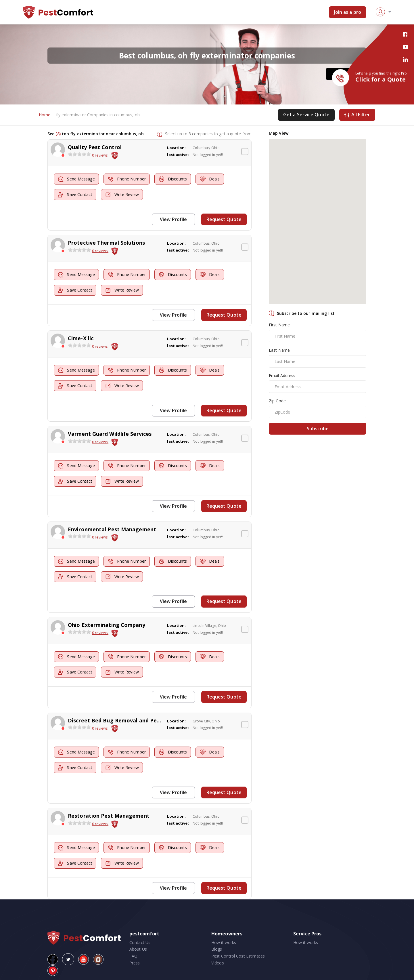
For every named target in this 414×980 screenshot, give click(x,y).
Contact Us (140, 937)
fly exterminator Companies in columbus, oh (98, 115)
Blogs (217, 944)
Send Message (77, 179)
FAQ (133, 951)
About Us (138, 944)
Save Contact (75, 195)
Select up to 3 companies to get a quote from (208, 134)
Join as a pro (348, 12)
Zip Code (277, 401)
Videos (218, 958)
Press (135, 958)
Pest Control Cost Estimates (238, 951)
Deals (213, 179)
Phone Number (128, 179)
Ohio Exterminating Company (107, 622)
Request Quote (224, 219)
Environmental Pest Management (112, 527)
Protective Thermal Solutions (106, 242)
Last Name (279, 350)
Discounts (175, 179)
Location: (176, 148)
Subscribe (318, 429)
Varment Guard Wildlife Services (110, 432)
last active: (178, 155)
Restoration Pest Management (109, 811)
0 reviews (100, 156)
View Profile (174, 219)
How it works (224, 937)
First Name (279, 325)
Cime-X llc (81, 337)
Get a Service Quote (306, 115)
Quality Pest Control (95, 147)
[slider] (79, 155)
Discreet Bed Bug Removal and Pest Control (126, 717)
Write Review (123, 195)
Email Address (282, 376)
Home (45, 115)
